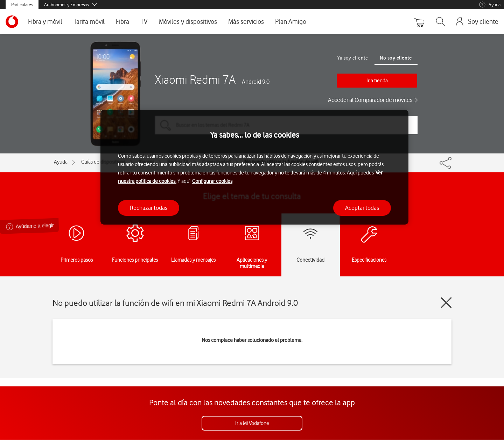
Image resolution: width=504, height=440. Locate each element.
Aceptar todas (362, 208)
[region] (254, 167)
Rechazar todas (149, 208)
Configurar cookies (212, 181)
